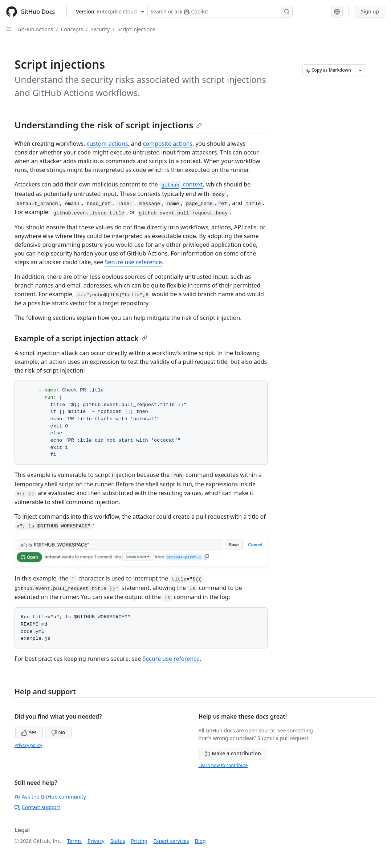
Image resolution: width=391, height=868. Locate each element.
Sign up (370, 11)
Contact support (37, 807)
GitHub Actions (35, 29)
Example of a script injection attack (81, 338)
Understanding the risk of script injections (108, 125)
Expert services (171, 841)
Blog (200, 841)
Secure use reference (133, 262)
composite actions (168, 144)
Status (118, 841)
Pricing (139, 841)
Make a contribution (233, 753)
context (181, 184)
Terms (74, 841)
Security (100, 29)
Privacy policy (28, 745)
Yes (29, 732)
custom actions (107, 144)
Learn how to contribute (223, 765)
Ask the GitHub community (50, 797)
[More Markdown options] (360, 70)
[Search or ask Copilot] (220, 12)
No (58, 732)
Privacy (96, 841)
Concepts (72, 29)
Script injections (136, 29)
